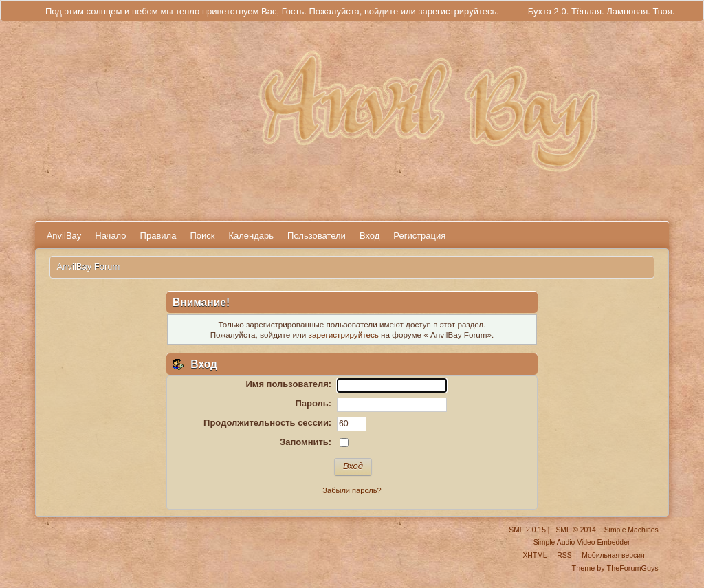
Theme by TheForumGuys (615, 568)
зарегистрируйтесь (457, 11)
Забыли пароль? (352, 490)
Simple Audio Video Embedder (582, 542)
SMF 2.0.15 (527, 530)
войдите (381, 11)
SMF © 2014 (575, 530)
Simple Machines (631, 530)
